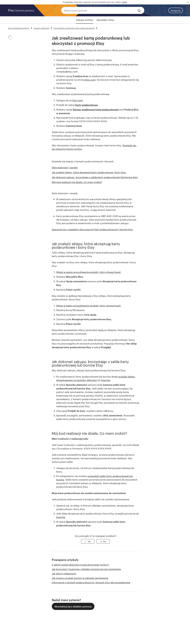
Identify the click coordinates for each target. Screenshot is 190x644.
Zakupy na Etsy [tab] (85, 20)
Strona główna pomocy (19, 28)
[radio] (88, 541)
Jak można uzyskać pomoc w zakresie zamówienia (80, 578)
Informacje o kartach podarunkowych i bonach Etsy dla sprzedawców (91, 582)
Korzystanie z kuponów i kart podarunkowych (74, 28)
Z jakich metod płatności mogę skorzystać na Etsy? (81, 565)
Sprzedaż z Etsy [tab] (105, 20)
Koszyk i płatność (41, 28)
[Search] (140, 10)
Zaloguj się (176, 10)
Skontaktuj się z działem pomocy (73, 606)
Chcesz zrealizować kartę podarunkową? (96, 109)
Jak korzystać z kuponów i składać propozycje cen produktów (86, 569)
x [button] (188, 2)
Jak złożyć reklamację (64, 574)
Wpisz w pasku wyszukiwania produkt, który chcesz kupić (88, 272)
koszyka (106, 380)
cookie (124, 2)
